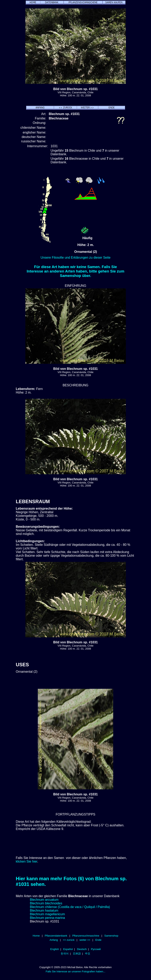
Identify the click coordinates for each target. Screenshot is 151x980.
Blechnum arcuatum (44, 900)
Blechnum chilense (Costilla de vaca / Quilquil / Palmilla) (70, 907)
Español (68, 949)
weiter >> (85, 940)
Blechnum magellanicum (47, 914)
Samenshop (111, 936)
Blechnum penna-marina (47, 918)
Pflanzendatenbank (56, 936)
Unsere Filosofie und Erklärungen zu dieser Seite (76, 258)
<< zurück (69, 940)
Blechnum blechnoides (46, 903)
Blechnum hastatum (44, 911)
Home (36, 936)
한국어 (65, 954)
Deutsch (82, 949)
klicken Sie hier (27, 861)
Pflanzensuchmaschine (86, 936)
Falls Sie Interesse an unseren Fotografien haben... (75, 971)
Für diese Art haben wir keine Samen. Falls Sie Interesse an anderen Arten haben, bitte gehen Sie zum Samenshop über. (76, 271)
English (55, 949)
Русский (96, 949)
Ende (98, 940)
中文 (88, 954)
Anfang (54, 940)
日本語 (77, 954)
